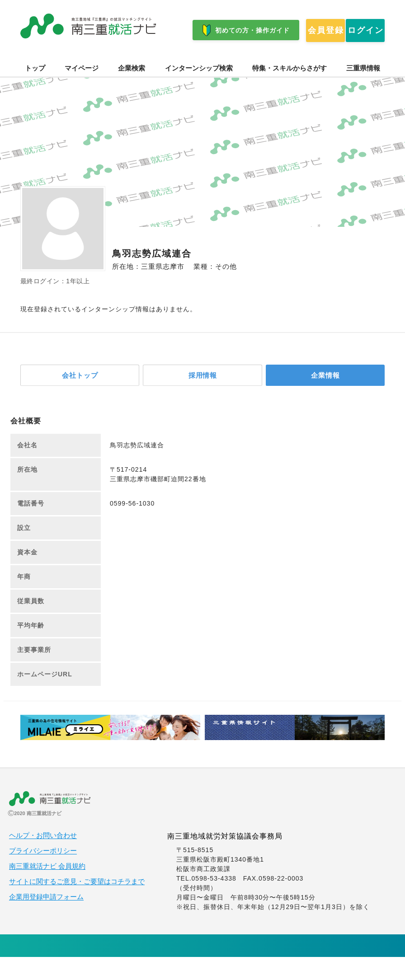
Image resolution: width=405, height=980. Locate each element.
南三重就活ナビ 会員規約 (47, 889)
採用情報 (202, 397)
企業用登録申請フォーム (46, 920)
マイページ (82, 90)
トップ (35, 90)
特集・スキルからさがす (290, 90)
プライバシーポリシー (43, 874)
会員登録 (57, 58)
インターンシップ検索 (199, 90)
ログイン (134, 58)
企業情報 (325, 397)
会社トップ (80, 397)
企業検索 (132, 90)
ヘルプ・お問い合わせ (43, 858)
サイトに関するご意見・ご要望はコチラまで (77, 905)
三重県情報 (363, 90)
